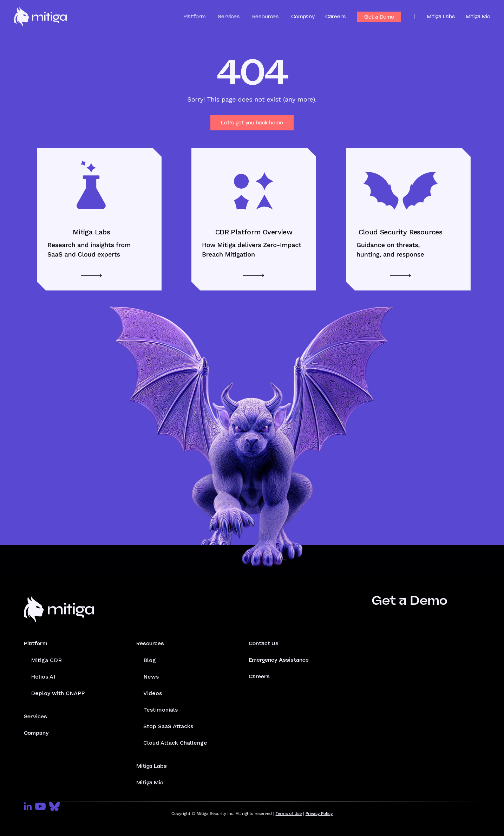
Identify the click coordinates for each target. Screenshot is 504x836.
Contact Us (264, 643)
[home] (40, 17)
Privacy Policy (319, 814)
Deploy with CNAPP (58, 693)
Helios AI (43, 677)
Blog (150, 660)
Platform (36, 643)
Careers (336, 17)
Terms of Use (289, 814)
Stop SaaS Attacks (168, 726)
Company (303, 17)
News (151, 677)
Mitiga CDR (46, 660)
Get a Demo (379, 17)
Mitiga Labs (441, 17)
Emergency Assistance (279, 660)
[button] (201, 17)
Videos (153, 693)
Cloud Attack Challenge (175, 743)
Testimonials (161, 710)
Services (35, 717)
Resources (150, 643)
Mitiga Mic (478, 17)
